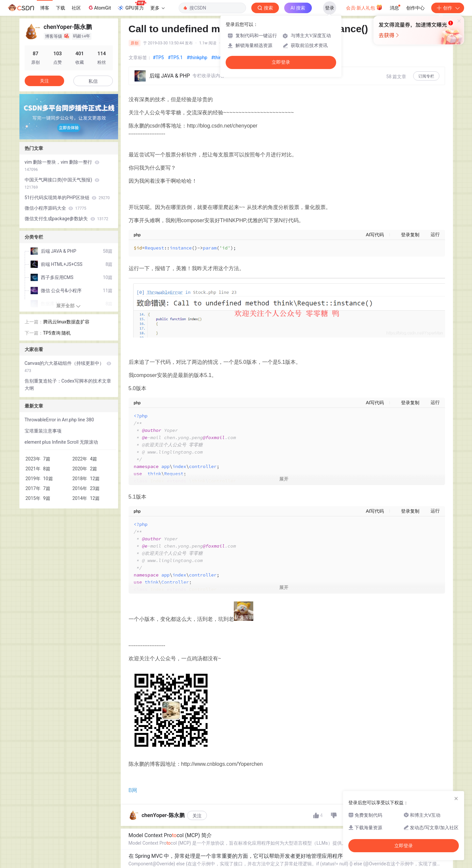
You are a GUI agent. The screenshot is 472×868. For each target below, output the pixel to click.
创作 (448, 8)
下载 (61, 8)
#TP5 (159, 58)
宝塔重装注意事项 (43, 431)
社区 (76, 8)
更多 (158, 8)
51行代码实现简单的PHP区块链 (67, 198)
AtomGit (99, 8)
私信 (93, 81)
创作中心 (415, 8)
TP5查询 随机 (57, 333)
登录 (330, 8)
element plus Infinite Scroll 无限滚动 (62, 442)
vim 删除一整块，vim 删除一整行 (62, 166)
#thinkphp (197, 58)
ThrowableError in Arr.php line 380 (59, 420)
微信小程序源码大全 (56, 208)
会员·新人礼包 (364, 7)
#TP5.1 (175, 58)
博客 (45, 8)
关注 (197, 855)
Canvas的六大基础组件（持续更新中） (68, 367)
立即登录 (281, 62)
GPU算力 (132, 6)
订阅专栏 (426, 76)
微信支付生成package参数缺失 (67, 219)
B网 (133, 830)
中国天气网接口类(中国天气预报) (62, 183)
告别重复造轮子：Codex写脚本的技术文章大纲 (68, 385)
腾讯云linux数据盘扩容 (66, 322)
